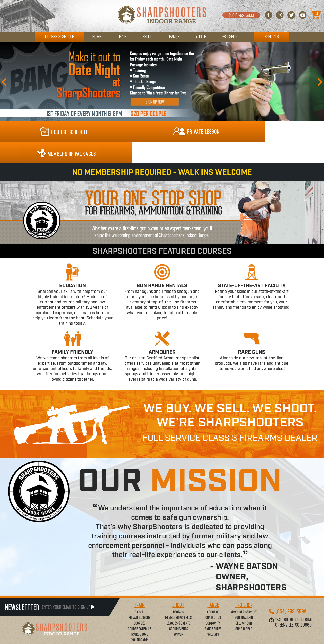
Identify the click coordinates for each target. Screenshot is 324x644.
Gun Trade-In (244, 597)
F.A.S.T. (139, 591)
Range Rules (213, 608)
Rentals (178, 591)
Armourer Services (244, 591)
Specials (213, 613)
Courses (139, 602)
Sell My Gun (244, 602)
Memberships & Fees (178, 597)
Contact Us (213, 597)
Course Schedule (139, 608)
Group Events (178, 608)
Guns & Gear (244, 608)
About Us (213, 591)
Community (213, 602)
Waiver (178, 613)
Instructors (139, 613)
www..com (193, 639)
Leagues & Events (178, 602)
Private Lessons (139, 597)
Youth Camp (139, 619)
